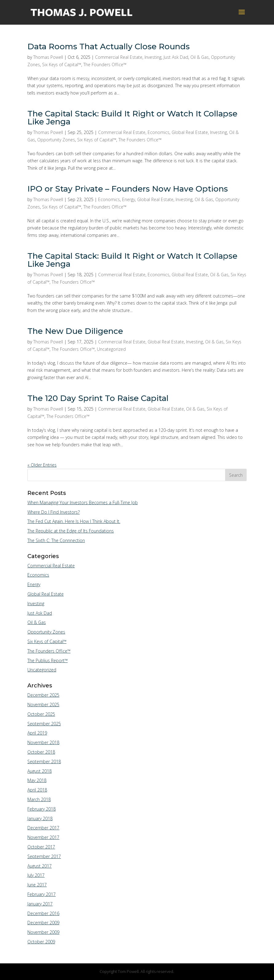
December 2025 (43, 695)
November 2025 (43, 705)
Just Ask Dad (176, 57)
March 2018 (39, 799)
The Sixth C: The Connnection (56, 540)
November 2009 (43, 932)
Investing (153, 57)
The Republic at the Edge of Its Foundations (71, 531)
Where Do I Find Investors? (54, 512)
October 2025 (41, 714)
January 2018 (40, 818)
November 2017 (43, 837)
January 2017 (40, 904)
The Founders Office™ (105, 65)
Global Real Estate (190, 132)
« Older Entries (42, 465)
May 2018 (37, 780)
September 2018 (44, 761)
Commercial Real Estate (119, 57)
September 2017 (44, 856)
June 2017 (37, 885)
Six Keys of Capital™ (62, 65)
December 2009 (43, 923)
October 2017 (41, 847)
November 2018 (43, 742)
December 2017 (43, 828)
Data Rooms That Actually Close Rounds (109, 47)
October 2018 (41, 752)
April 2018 (37, 790)
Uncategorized (111, 349)
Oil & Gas (200, 57)
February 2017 (42, 894)
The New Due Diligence (75, 331)
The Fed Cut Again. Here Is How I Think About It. (74, 521)
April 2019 (37, 733)
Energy (129, 199)
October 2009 (41, 942)
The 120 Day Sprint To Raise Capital (98, 398)
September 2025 (44, 724)
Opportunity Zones (56, 140)
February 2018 (42, 809)
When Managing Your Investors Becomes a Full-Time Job (83, 502)
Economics (159, 132)
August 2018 (40, 771)
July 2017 (36, 875)
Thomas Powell (48, 57)
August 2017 (40, 866)
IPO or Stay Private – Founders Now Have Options (128, 189)
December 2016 (43, 913)
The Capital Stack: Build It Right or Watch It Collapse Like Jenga (132, 118)
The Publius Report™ (48, 660)
